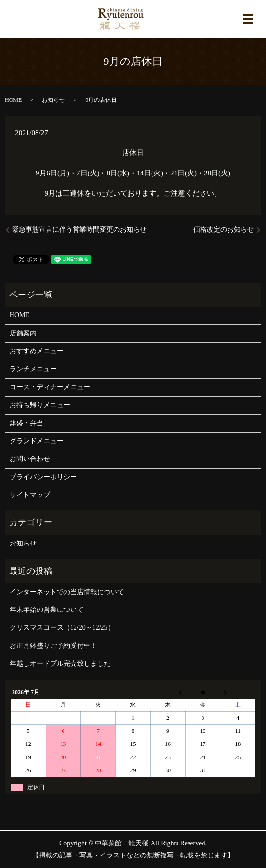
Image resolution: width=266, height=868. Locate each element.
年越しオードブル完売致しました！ (63, 663)
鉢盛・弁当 (26, 423)
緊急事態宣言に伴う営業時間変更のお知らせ (79, 229)
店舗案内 (23, 333)
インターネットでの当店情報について (67, 592)
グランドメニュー (37, 441)
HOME (13, 100)
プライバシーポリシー (43, 477)
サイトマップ (30, 495)
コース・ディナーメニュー (50, 387)
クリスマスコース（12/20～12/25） (62, 627)
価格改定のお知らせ (224, 229)
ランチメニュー (33, 369)
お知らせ (53, 100)
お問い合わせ (30, 459)
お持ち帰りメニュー (40, 405)
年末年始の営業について (47, 610)
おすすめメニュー (37, 351)
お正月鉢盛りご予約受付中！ (53, 646)
